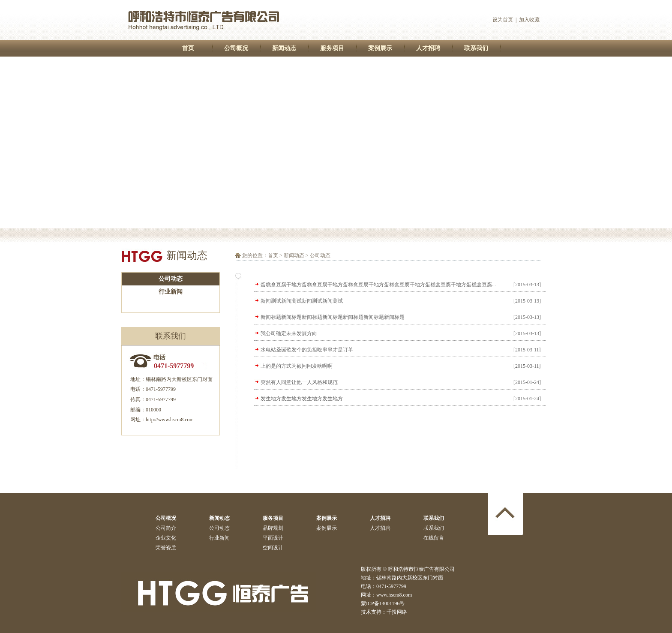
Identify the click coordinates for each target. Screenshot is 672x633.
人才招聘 (428, 48)
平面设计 (273, 538)
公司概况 (236, 48)
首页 (188, 48)
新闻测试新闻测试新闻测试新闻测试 (302, 301)
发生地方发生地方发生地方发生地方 (302, 399)
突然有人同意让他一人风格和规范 (299, 382)
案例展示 (380, 48)
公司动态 (171, 279)
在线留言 (434, 538)
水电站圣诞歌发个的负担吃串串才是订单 (307, 350)
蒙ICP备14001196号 (383, 603)
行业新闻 (171, 292)
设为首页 (503, 20)
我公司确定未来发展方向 (289, 333)
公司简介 (166, 528)
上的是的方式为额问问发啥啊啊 (297, 366)
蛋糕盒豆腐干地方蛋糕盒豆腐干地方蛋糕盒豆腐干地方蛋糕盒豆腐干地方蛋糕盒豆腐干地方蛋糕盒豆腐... (378, 285)
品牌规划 (273, 528)
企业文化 (166, 538)
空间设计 (273, 548)
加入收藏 (529, 20)
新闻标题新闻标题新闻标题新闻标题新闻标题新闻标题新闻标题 (333, 317)
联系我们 (476, 48)
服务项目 (332, 48)
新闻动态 (284, 48)
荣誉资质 (166, 548)
